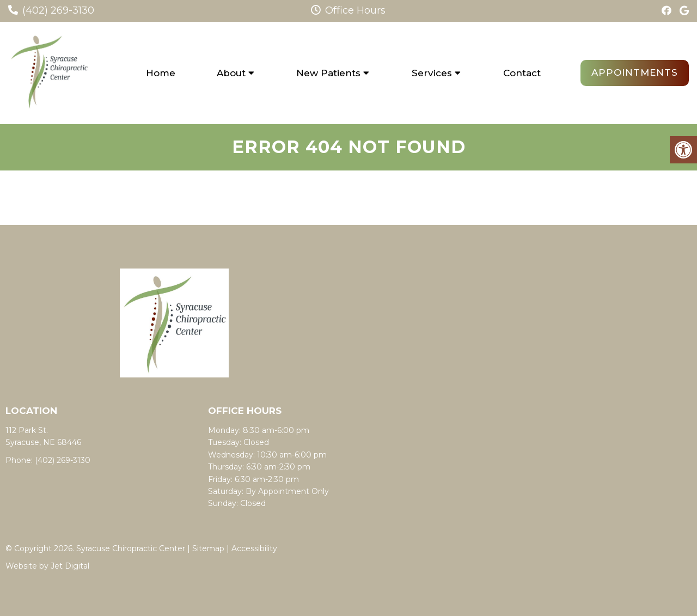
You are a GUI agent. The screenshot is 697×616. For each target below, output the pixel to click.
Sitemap (208, 548)
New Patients (328, 73)
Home (161, 73)
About (231, 73)
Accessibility (254, 548)
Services (432, 73)
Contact (522, 73)
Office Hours (348, 10)
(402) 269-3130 (58, 10)
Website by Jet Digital (47, 566)
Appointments (635, 72)
